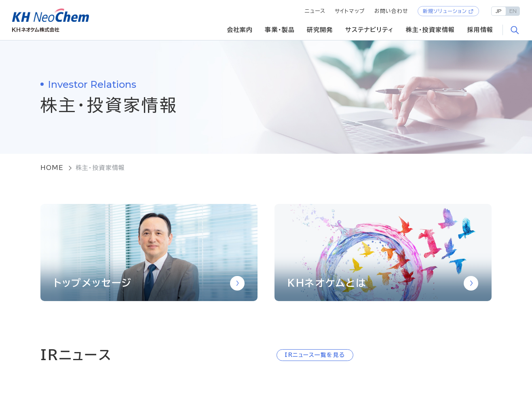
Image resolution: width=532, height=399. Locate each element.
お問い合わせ (392, 11)
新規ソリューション (445, 11)
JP (499, 11)
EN (513, 11)
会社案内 (240, 30)
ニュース (315, 11)
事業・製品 (280, 30)
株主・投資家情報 (431, 30)
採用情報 (480, 30)
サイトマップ (350, 11)
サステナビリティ (369, 30)
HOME (52, 168)
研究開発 (320, 30)
